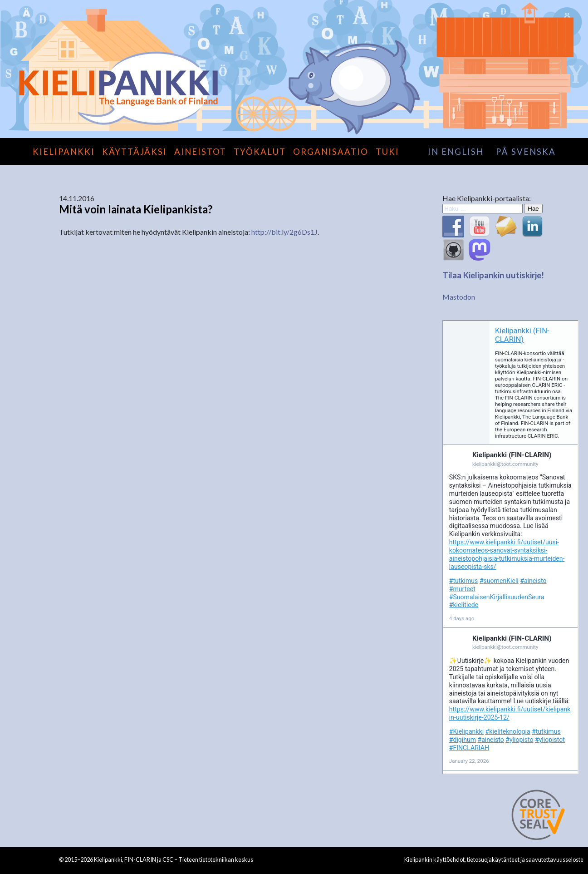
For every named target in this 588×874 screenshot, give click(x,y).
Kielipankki (64, 152)
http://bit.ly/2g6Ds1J (284, 232)
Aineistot (200, 152)
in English (456, 152)
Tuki (387, 152)
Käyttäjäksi (135, 152)
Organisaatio (331, 152)
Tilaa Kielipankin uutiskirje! (493, 275)
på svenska (526, 152)
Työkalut (260, 152)
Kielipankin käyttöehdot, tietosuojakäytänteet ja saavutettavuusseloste (494, 859)
